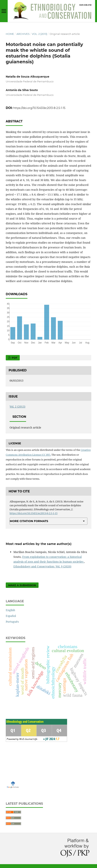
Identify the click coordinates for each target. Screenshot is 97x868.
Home (10, 34)
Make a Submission (22, 585)
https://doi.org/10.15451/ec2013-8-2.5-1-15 (39, 108)
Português (12, 622)
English (10, 610)
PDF (14, 358)
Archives (23, 34)
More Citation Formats (29, 521)
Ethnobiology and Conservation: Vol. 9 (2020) (42, 566)
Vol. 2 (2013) (39, 34)
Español (11, 616)
